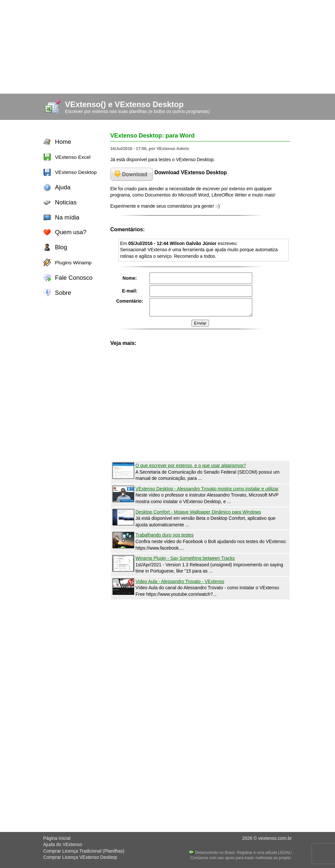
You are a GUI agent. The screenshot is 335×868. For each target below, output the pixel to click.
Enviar (200, 323)
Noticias (66, 202)
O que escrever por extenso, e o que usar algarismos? (191, 465)
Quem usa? (71, 232)
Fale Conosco (74, 278)
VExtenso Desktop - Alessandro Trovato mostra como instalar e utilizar (207, 489)
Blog (61, 247)
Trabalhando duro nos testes (165, 535)
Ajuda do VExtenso (63, 844)
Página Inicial (57, 838)
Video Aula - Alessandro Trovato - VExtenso (180, 581)
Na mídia (67, 217)
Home (63, 142)
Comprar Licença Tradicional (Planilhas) (84, 851)
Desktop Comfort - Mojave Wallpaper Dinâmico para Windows (198, 512)
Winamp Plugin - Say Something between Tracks (185, 558)
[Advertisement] (167, 46)
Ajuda (63, 187)
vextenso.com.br (275, 838)
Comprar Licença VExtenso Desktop (80, 857)
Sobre (63, 293)
